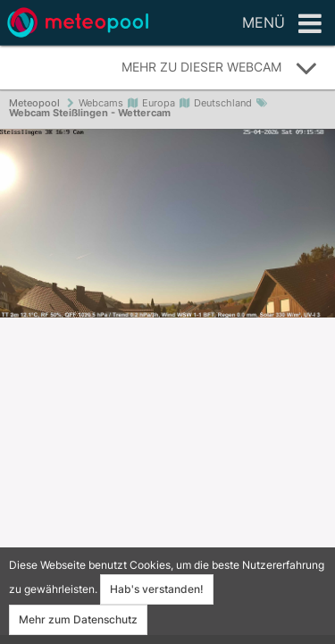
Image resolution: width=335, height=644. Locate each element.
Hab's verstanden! (157, 589)
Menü (282, 24)
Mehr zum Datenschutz (78, 619)
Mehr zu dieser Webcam (220, 68)
